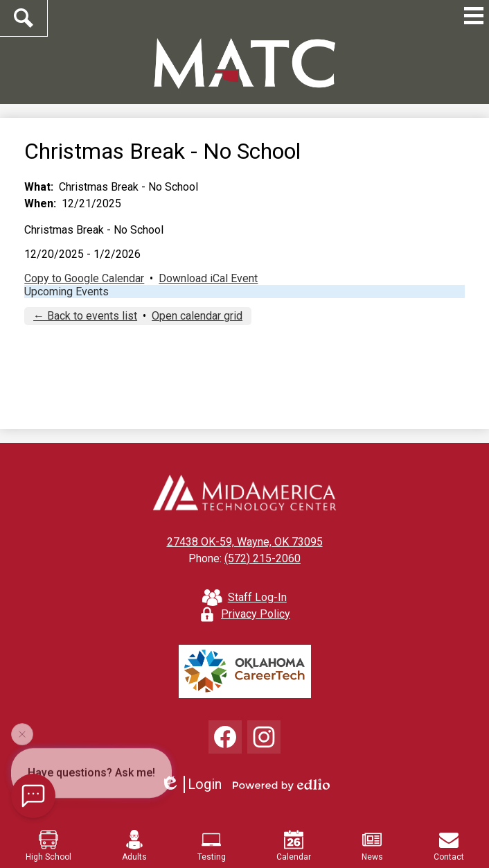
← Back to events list (85, 316)
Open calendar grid (197, 316)
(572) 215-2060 (263, 558)
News (372, 846)
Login (191, 784)
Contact (449, 846)
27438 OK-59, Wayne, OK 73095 (245, 542)
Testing (212, 846)
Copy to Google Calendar (84, 278)
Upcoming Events (66, 292)
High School (48, 846)
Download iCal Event (208, 278)
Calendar (294, 846)
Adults (134, 846)
